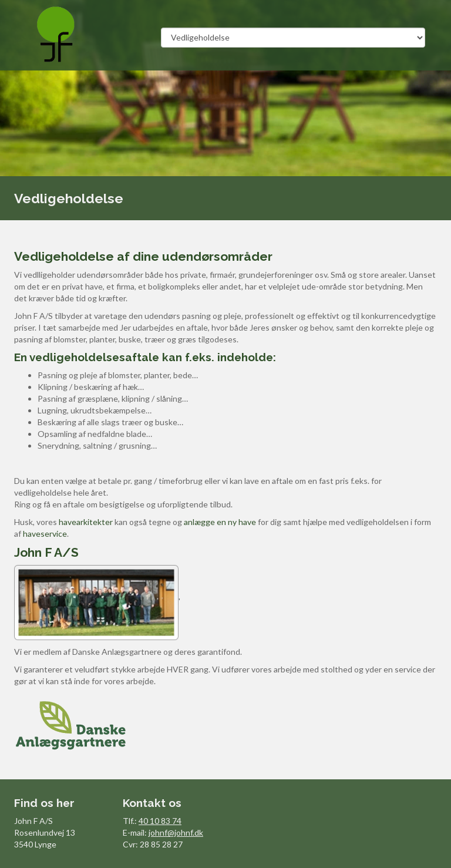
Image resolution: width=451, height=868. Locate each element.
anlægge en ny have (220, 522)
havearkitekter (86, 522)
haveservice (45, 534)
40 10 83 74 (160, 821)
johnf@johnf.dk (176, 832)
